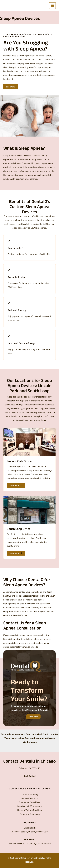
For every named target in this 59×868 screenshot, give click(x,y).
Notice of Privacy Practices (29, 810)
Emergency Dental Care (30, 802)
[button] (11, 87)
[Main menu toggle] (52, 6)
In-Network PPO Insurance (29, 806)
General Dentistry (30, 798)
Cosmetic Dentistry (29, 794)
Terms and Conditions (30, 814)
